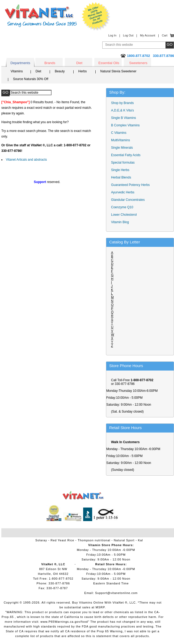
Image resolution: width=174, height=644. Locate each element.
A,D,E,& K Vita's (122, 110)
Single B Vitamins (124, 118)
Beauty (60, 71)
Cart (165, 35)
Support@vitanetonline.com (116, 593)
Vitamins (17, 71)
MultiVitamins (120, 140)
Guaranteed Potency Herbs (130, 185)
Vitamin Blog (120, 222)
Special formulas (123, 163)
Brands (50, 63)
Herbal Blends (121, 177)
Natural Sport (124, 540)
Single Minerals (122, 148)
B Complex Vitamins (125, 125)
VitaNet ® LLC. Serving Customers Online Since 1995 (41, 16)
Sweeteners (138, 63)
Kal (140, 540)
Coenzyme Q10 (122, 207)
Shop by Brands (124, 103)
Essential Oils (109, 63)
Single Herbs (120, 170)
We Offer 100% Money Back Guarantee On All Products (96, 16)
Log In (112, 35)
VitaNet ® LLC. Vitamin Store (83, 495)
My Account (148, 35)
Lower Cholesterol (124, 215)
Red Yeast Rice (62, 540)
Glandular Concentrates (128, 200)
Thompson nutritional (94, 540)
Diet (79, 63)
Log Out (128, 35)
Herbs (83, 71)
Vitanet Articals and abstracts (26, 160)
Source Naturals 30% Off (31, 79)
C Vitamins (119, 133)
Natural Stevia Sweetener (118, 71)
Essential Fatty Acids (126, 155)
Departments (20, 63)
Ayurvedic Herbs (123, 192)
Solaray (41, 540)
